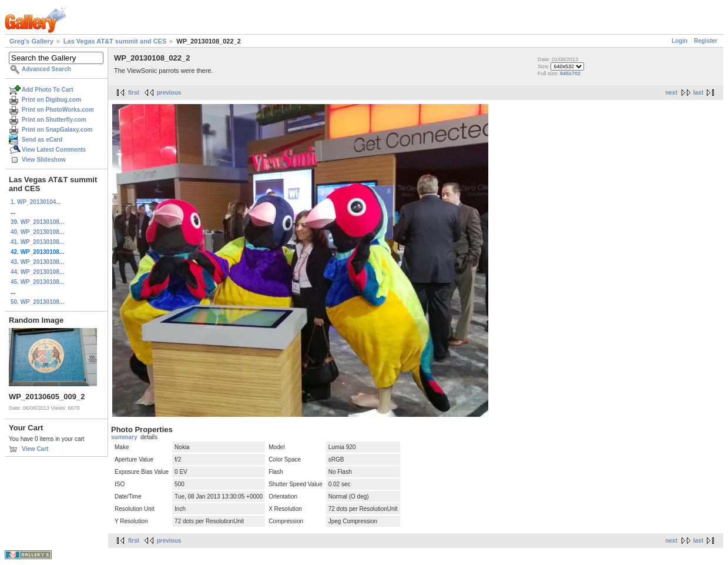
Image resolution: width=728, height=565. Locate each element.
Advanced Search (46, 69)
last (698, 93)
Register (706, 41)
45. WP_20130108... (37, 282)
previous (169, 93)
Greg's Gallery (31, 41)
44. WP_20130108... (37, 272)
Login (680, 41)
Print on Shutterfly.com (54, 120)
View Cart (35, 449)
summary (124, 437)
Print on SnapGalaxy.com (57, 130)
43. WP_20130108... (37, 262)
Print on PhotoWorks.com (58, 110)
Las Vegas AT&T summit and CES (115, 41)
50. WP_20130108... (37, 302)
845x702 (570, 73)
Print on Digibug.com (51, 100)
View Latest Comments (54, 150)
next (671, 93)
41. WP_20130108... (37, 242)
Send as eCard (42, 140)
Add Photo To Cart (48, 90)
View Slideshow (44, 160)
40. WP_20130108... (37, 232)
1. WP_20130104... (36, 202)
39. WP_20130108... (37, 222)
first (134, 93)
